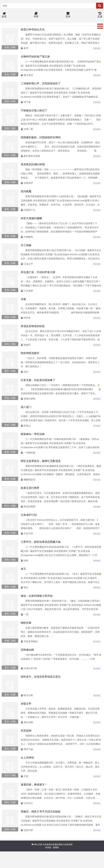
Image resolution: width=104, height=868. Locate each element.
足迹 (100, 15)
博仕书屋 (38, 845)
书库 (36, 15)
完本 (68, 15)
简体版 (48, 847)
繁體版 (56, 847)
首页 (4, 15)
